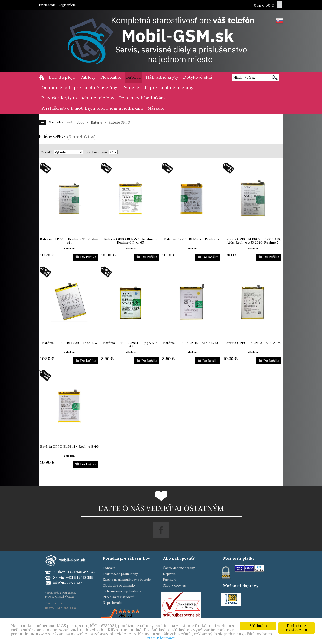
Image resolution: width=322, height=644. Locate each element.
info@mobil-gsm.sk (68, 583)
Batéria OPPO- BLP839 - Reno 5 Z (69, 343)
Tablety (88, 77)
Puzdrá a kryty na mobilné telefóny (78, 98)
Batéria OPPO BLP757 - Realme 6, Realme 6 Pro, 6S (131, 241)
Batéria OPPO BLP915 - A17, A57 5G (191, 343)
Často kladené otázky (179, 568)
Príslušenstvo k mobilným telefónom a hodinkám (92, 108)
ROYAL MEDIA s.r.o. (61, 608)
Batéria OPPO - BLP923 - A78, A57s (253, 343)
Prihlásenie (47, 5)
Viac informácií (161, 638)
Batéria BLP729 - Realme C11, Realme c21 (69, 241)
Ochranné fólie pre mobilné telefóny (79, 87)
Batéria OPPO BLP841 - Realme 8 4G (69, 446)
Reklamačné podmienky (120, 574)
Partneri (169, 580)
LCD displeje (62, 77)
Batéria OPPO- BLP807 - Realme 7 (192, 239)
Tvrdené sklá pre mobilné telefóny (158, 87)
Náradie (156, 108)
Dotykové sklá (198, 77)
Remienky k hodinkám (142, 98)
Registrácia (67, 5)
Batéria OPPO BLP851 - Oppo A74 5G (130, 344)
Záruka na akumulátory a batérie (127, 580)
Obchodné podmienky (119, 585)
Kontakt (109, 568)
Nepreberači (112, 603)
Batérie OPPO (119, 123)
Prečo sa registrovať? (119, 597)
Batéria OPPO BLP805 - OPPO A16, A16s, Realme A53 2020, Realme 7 (253, 241)
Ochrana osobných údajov (122, 591)
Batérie (134, 77)
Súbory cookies (174, 585)
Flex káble (111, 77)
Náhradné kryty (162, 77)
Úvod (80, 123)
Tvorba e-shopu (58, 603)
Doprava (169, 574)
